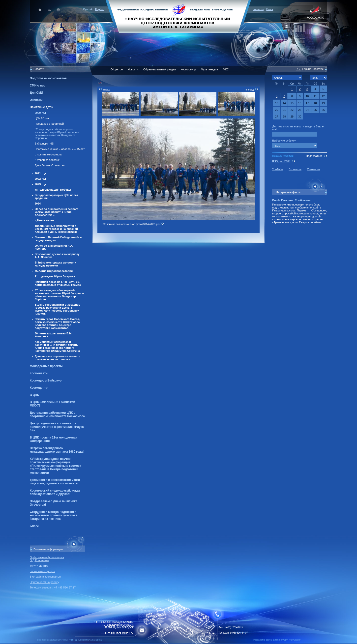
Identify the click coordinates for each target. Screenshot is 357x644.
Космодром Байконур (46, 381)
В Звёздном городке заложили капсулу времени (55, 264)
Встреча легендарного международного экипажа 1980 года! (57, 450)
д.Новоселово (44, 220)
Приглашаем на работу (44, 582)
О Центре (117, 69)
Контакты (258, 9)
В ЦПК (34, 395)
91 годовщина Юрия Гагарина (55, 276)
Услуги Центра (39, 566)
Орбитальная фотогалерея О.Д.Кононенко (47, 559)
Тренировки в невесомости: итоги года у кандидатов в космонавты (55, 482)
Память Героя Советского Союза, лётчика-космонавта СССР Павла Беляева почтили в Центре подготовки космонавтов (57, 323)
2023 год (40, 184)
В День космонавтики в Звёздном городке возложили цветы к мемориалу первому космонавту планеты (58, 309)
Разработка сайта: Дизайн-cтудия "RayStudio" (277, 640)
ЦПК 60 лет (42, 118)
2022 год (40, 179)
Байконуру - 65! (45, 144)
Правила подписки (283, 156)
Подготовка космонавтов (48, 78)
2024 (38, 204)
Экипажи (36, 100)
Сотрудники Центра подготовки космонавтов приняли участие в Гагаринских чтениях (54, 515)
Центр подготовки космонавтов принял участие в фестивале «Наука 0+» (57, 427)
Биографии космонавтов (45, 577)
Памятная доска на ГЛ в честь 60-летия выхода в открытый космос (58, 283)
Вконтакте (295, 169)
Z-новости (313, 169)
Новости (133, 69)
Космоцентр (39, 388)
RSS (299, 69)
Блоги (34, 526)
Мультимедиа (209, 69)
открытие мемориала (48, 154)
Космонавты (39, 373)
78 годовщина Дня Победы (53, 190)
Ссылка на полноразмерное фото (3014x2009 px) (134, 224)
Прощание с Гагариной (49, 124)
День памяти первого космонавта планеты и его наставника (58, 358)
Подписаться (314, 156)
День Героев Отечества (50, 165)
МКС (226, 69)
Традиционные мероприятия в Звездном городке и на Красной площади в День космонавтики (56, 229)
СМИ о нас (37, 86)
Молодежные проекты (46, 366)
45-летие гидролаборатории (54, 271)
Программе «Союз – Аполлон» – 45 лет (60, 149)
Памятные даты (42, 107)
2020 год (40, 113)
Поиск (270, 9)
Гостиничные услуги (42, 571)
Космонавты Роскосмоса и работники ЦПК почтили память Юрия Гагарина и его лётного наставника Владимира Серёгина (57, 346)
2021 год (40, 173)
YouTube (278, 169)
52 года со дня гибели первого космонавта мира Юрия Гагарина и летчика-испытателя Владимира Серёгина (57, 134)
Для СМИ (36, 93)
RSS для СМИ (281, 161)
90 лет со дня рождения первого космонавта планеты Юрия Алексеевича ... (57, 212)
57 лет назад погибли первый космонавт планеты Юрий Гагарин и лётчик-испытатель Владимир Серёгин (59, 295)
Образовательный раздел (160, 69)
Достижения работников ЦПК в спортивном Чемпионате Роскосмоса (57, 414)
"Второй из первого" (47, 160)
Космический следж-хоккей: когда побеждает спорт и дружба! (55, 492)
